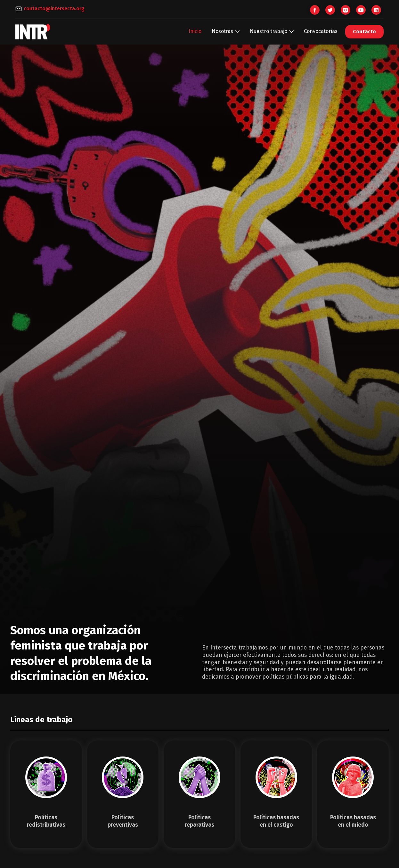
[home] (33, 32)
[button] (226, 32)
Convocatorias (321, 31)
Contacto (364, 32)
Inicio (195, 31)
